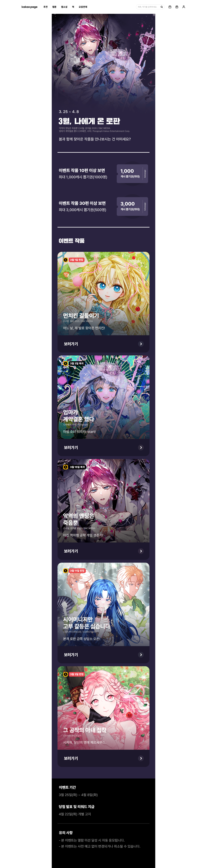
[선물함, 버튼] (177, 7)
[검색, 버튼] (161, 7)
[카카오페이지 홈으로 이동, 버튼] (29, 7)
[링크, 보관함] (170, 7)
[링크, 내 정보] (184, 7)
